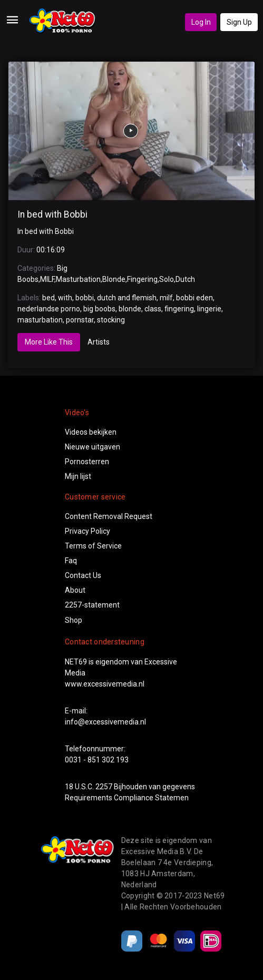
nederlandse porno (49, 309)
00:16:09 (51, 250)
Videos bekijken (91, 432)
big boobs (99, 309)
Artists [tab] (99, 342)
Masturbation (78, 279)
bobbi (85, 298)
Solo (167, 279)
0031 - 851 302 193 (97, 760)
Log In (201, 22)
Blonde (114, 279)
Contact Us (83, 575)
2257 (104, 787)
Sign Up (239, 22)
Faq (71, 561)
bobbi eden (194, 298)
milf (166, 298)
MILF (47, 279)
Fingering (142, 279)
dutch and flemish (127, 298)
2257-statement (92, 605)
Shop (74, 620)
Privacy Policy (87, 531)
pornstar (80, 320)
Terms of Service (93, 546)
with (65, 298)
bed (48, 298)
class (153, 309)
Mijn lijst (78, 476)
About (75, 590)
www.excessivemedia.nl (105, 684)
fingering (179, 309)
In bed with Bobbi (52, 214)
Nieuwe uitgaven (92, 447)
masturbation (40, 320)
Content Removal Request (109, 516)
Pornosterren (87, 462)
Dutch (185, 279)
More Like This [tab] (49, 342)
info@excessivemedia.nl (105, 722)
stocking (111, 320)
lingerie (209, 309)
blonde (130, 309)
